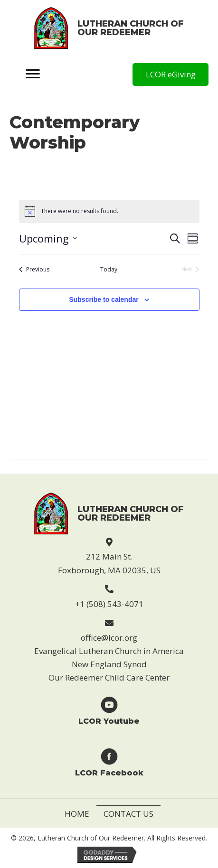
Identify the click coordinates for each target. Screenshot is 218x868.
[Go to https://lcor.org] (109, 28)
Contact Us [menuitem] (128, 814)
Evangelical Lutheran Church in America (109, 651)
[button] (171, 75)
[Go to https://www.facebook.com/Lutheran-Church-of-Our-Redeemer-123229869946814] (109, 762)
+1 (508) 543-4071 (109, 604)
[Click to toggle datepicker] (48, 238)
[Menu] (33, 75)
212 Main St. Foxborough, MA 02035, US (109, 563)
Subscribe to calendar (104, 299)
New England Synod (109, 664)
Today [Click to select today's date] (109, 270)
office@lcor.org (109, 638)
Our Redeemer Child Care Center (109, 677)
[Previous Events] (34, 270)
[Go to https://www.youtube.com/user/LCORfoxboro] (109, 710)
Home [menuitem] (77, 814)
